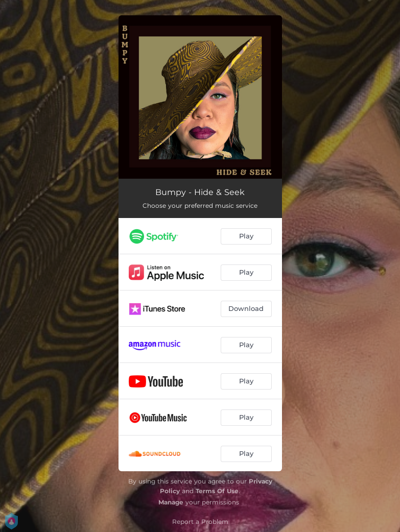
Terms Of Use (217, 491)
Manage (171, 502)
